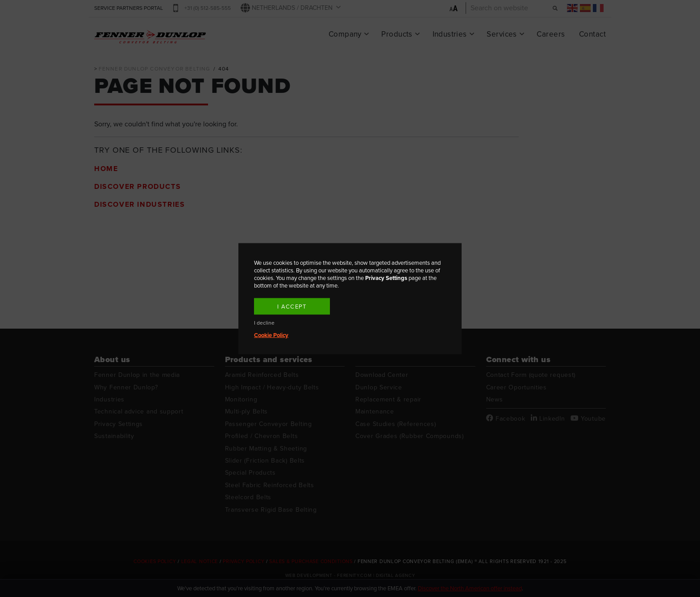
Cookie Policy (271, 335)
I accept (292, 306)
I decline (264, 323)
